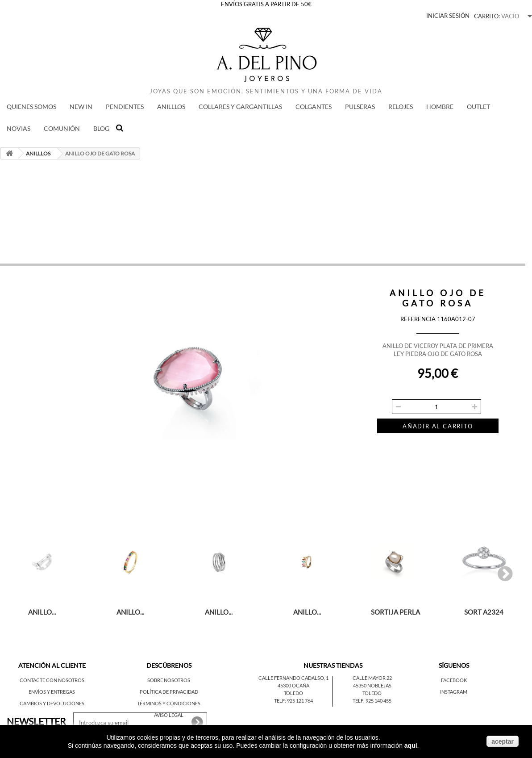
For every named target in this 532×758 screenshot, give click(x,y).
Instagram (454, 692)
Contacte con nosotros (52, 680)
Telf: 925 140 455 (372, 701)
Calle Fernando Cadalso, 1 (293, 678)
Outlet (478, 107)
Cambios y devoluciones (52, 703)
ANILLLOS (171, 107)
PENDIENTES (125, 107)
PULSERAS (360, 107)
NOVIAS (19, 128)
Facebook (454, 680)
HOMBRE (440, 107)
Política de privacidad (169, 692)
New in (81, 107)
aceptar (503, 741)
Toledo (293, 693)
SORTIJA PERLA (395, 612)
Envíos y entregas (52, 692)
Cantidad (389, 392)
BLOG (101, 128)
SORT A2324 (484, 612)
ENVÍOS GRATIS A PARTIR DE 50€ (266, 4)
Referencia (418, 319)
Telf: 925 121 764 (293, 701)
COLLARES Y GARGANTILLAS (240, 107)
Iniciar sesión (448, 16)
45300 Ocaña (293, 685)
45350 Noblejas (372, 685)
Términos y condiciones (169, 703)
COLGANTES (314, 107)
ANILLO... (42, 612)
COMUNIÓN (62, 128)
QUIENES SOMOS (31, 107)
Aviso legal (169, 715)
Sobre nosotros (169, 680)
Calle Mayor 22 (372, 678)
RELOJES (401, 107)
